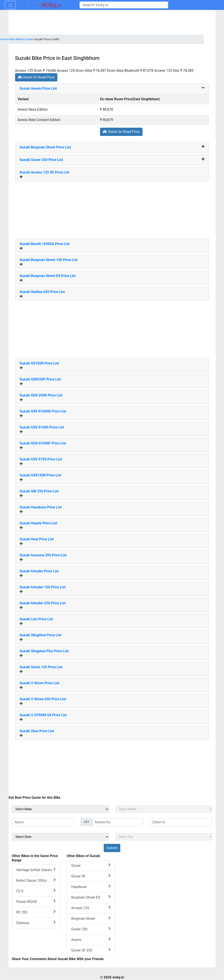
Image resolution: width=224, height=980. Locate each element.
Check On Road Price (36, 77)
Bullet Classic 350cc (36, 880)
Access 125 (91, 908)
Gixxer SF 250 (91, 950)
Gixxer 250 (91, 929)
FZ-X (36, 891)
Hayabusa (91, 887)
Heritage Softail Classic (36, 870)
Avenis (91, 939)
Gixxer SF (91, 876)
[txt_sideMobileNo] (118, 822)
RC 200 (36, 912)
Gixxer (91, 865)
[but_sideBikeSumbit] (112, 848)
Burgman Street (91, 918)
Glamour (36, 923)
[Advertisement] (112, 208)
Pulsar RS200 (36, 901)
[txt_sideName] (43, 822)
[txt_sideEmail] (181, 822)
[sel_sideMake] (60, 809)
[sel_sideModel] (164, 809)
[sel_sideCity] (164, 837)
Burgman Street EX (91, 897)
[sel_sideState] (60, 837)
